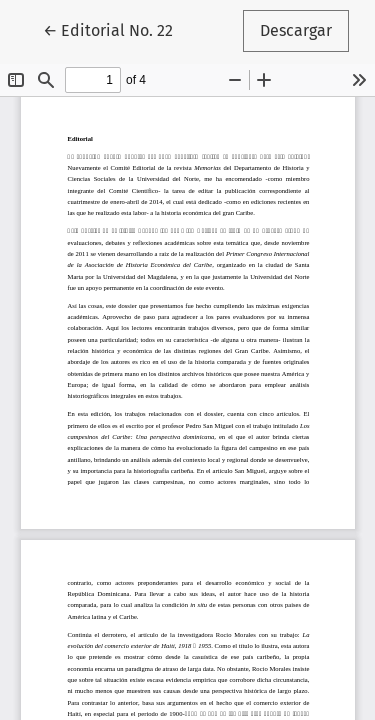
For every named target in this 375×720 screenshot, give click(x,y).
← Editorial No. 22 (116, 29)
